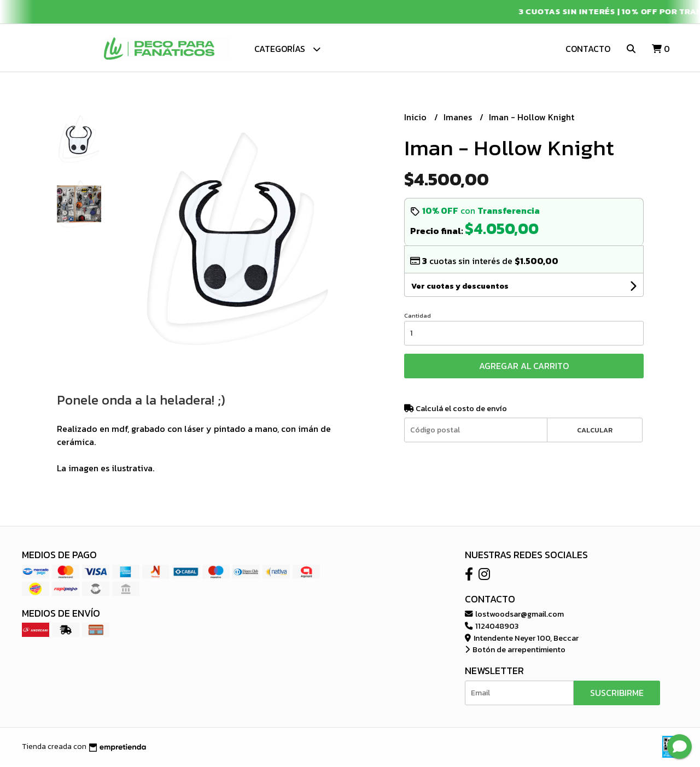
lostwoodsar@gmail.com (514, 616)
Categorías (287, 49)
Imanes (459, 119)
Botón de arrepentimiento (515, 651)
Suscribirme (617, 694)
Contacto (588, 49)
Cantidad (418, 317)
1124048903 (492, 628)
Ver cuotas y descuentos (460, 288)
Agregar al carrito (524, 367)
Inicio (416, 119)
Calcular (595, 431)
